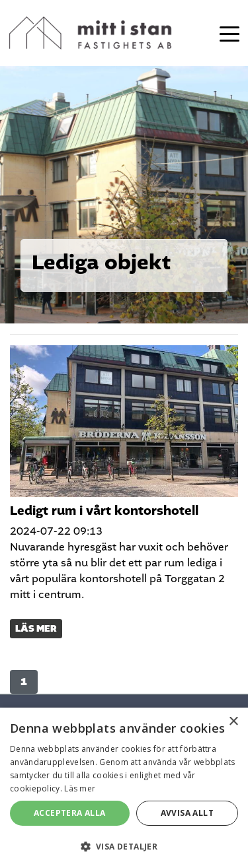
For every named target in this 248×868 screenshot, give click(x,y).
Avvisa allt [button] (187, 813)
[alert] (124, 788)
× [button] (233, 722)
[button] (124, 846)
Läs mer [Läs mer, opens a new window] (80, 788)
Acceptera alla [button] (70, 813)
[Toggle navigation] (229, 33)
